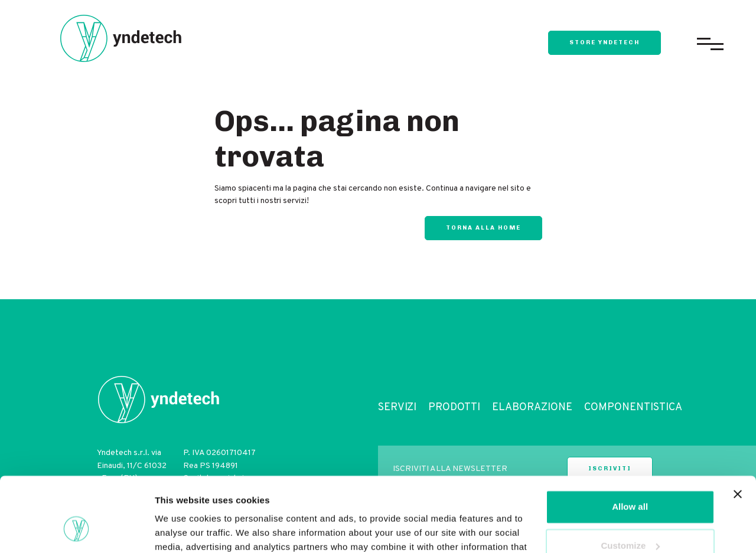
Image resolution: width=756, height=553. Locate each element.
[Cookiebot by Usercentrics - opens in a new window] (76, 530)
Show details (182, 530)
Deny (630, 520)
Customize (630, 481)
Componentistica (633, 408)
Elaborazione (532, 408)
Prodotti (454, 408)
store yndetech (605, 42)
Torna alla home (483, 228)
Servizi (397, 408)
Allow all (630, 443)
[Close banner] (738, 430)
